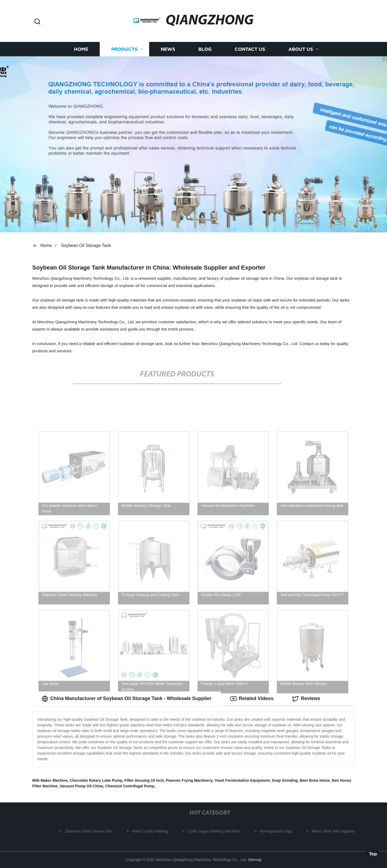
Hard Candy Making (152, 831)
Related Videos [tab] (252, 699)
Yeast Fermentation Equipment (242, 780)
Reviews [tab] (306, 699)
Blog (205, 49)
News (168, 49)
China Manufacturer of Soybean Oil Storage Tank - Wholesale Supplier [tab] (127, 699)
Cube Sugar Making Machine (215, 831)
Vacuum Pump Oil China (81, 786)
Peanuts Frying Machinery (189, 780)
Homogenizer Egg (277, 831)
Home (81, 49)
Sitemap (255, 860)
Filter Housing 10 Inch (144, 780)
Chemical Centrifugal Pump (130, 786)
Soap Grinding (285, 780)
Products (124, 49)
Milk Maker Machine (50, 780)
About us (301, 49)
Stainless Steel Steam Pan (90, 831)
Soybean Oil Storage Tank (86, 245)
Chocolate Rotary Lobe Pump (96, 780)
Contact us (250, 49)
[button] (37, 22)
